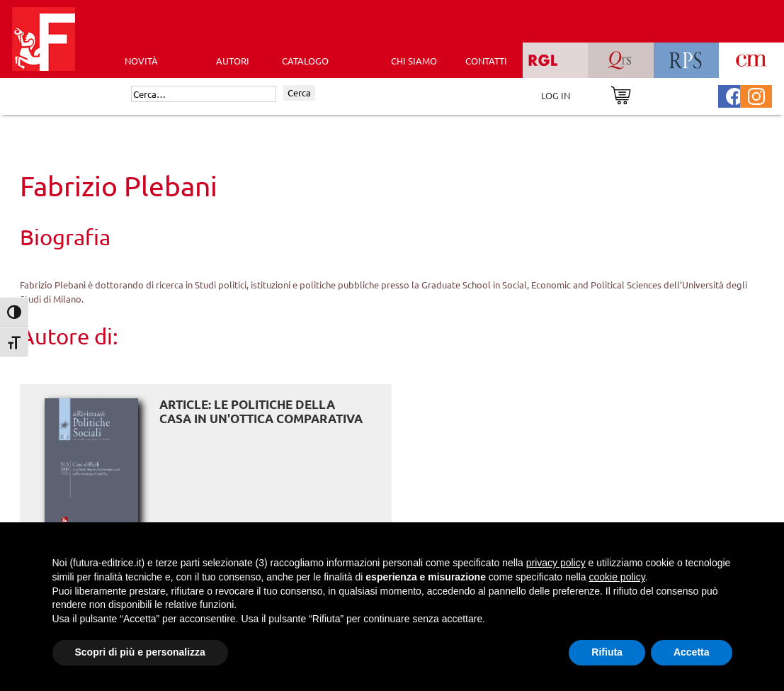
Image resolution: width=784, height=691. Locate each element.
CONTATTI (486, 61)
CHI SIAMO (414, 61)
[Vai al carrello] (621, 94)
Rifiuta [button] (607, 652)
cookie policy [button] (617, 577)
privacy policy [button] (556, 563)
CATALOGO (305, 61)
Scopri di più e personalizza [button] (140, 652)
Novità (141, 61)
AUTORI (233, 61)
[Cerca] (204, 94)
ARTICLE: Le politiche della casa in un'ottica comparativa (261, 411)
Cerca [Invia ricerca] (299, 92)
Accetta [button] (692, 652)
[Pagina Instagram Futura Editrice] (756, 95)
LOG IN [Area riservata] (556, 95)
